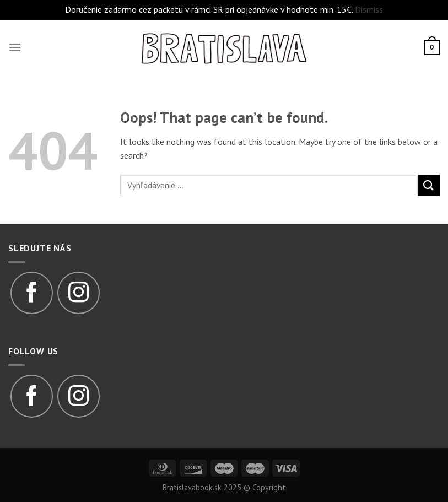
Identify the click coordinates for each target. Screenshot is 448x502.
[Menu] (15, 47)
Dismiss (369, 9)
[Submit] (429, 185)
